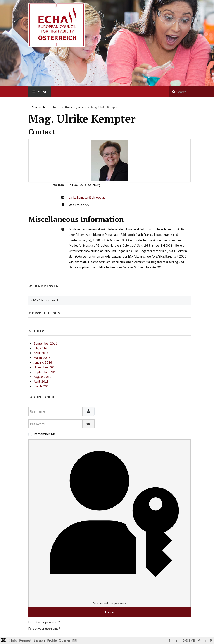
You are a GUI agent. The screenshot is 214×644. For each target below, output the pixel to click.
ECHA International (46, 300)
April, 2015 (41, 382)
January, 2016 (43, 362)
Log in (109, 612)
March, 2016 (42, 358)
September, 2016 (46, 343)
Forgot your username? (44, 629)
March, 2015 (42, 386)
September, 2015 (46, 372)
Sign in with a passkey (109, 523)
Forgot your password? (44, 622)
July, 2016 (40, 348)
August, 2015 (43, 377)
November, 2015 (45, 367)
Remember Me (45, 434)
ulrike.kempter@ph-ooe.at (87, 197)
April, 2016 (41, 353)
